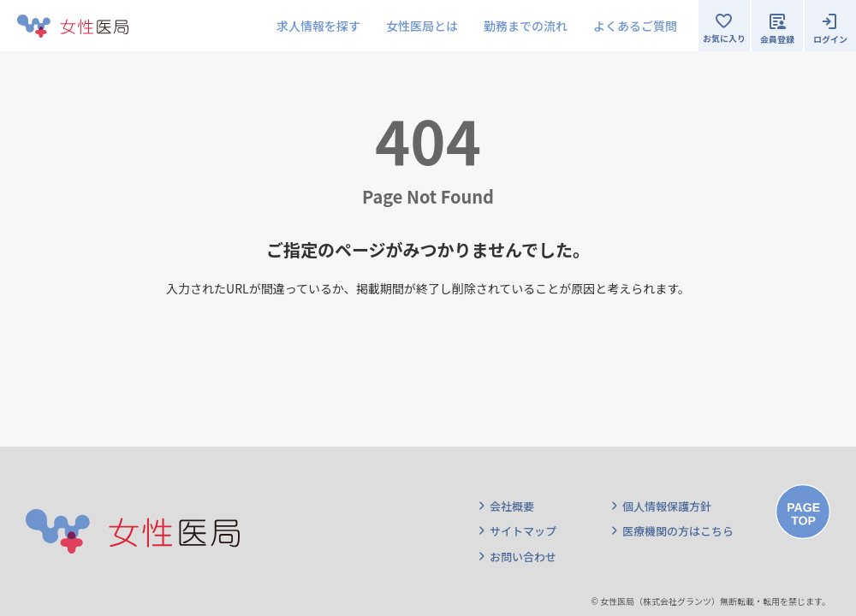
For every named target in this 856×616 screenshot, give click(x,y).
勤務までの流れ (526, 26)
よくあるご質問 (635, 26)
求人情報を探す (318, 26)
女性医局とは (422, 26)
